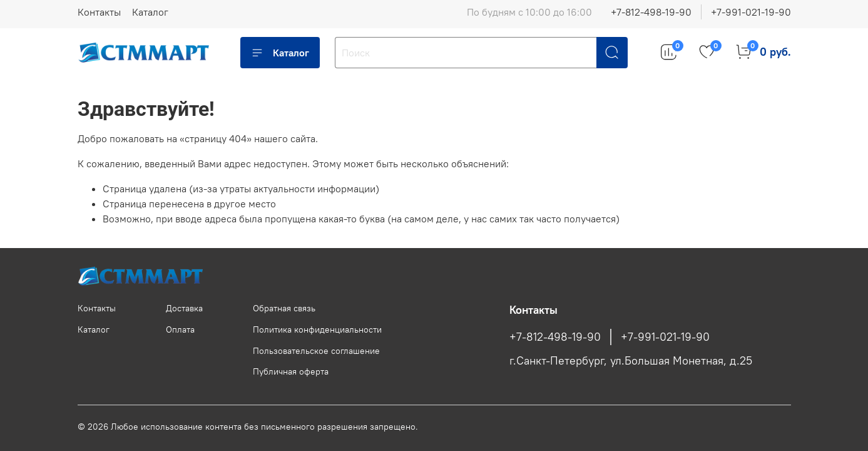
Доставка (184, 308)
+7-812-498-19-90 (651, 12)
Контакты (99, 12)
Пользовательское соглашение (316, 351)
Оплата (180, 329)
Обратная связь (284, 308)
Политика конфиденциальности (317, 329)
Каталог (150, 12)
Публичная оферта (291, 371)
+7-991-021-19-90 (751, 12)
